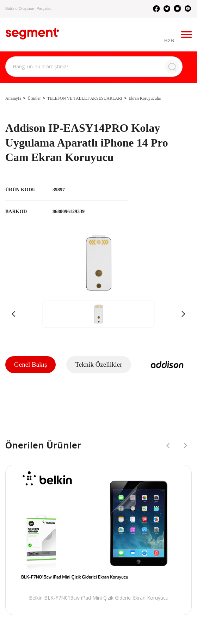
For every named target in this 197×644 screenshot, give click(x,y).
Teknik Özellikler (98, 364)
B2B (169, 40)
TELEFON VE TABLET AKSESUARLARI (85, 98)
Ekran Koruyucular (145, 98)
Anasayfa (13, 98)
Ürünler (34, 98)
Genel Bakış (30, 364)
